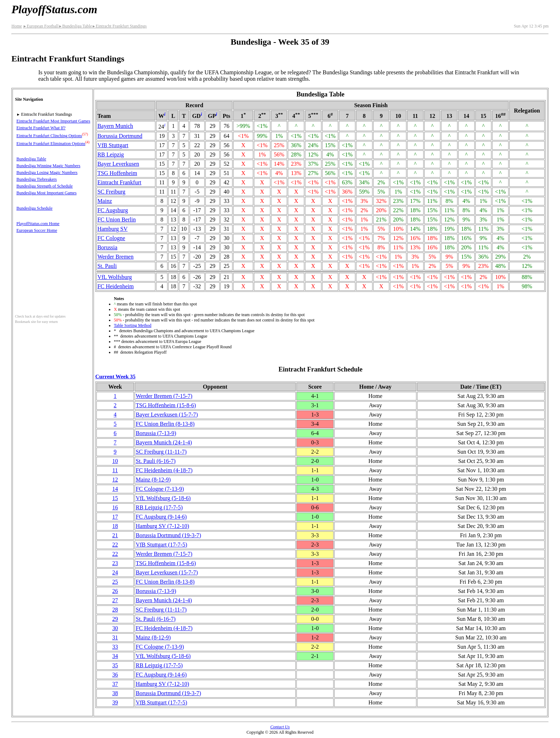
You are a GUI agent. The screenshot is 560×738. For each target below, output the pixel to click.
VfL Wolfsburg (115, 277)
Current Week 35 (116, 376)
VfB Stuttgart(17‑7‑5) (161, 545)
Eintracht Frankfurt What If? (41, 128)
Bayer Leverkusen (118, 164)
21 (115, 535)
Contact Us (280, 727)
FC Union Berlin (117, 220)
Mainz (105, 201)
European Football (41, 26)
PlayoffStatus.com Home (38, 224)
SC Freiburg (111, 192)
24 (115, 572)
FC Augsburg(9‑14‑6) (161, 517)
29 (115, 619)
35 (115, 665)
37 (115, 684)
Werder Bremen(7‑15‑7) (164, 396)
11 (115, 470)
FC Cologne (111, 238)
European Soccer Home (37, 230)
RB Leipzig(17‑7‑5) (159, 507)
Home (17, 26)
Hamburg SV (113, 229)
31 (115, 637)
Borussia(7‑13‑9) (156, 433)
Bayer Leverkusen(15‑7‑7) (167, 415)
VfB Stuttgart (113, 145)
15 (115, 498)
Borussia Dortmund (120, 136)
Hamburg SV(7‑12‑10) (162, 526)
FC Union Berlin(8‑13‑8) (165, 424)
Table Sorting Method (133, 325)
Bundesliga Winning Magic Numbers (48, 166)
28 (115, 610)
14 (115, 489)
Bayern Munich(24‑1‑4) (164, 442)
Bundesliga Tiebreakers (37, 179)
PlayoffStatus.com (54, 9)
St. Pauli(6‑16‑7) (156, 461)
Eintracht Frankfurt (119, 182)
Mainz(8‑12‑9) (153, 480)
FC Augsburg (113, 210)
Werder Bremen (116, 257)
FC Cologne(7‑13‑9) (160, 489)
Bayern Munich (115, 126)
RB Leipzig (111, 154)
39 (115, 702)
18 (115, 526)
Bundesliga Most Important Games (46, 193)
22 (115, 545)
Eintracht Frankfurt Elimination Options (51, 144)
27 (115, 600)
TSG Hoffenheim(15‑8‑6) (166, 405)
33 (115, 647)
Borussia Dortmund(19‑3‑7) (168, 535)
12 (115, 480)
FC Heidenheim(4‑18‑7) (164, 470)
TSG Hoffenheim (117, 173)
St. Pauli (107, 266)
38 (115, 693)
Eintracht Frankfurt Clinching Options (49, 136)
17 (115, 517)
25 (115, 582)
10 (115, 461)
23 (115, 563)
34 (115, 656)
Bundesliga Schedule (34, 208)
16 (115, 507)
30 (115, 628)
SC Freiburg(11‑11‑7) (161, 452)
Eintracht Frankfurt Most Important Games (53, 121)
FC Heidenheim (116, 286)
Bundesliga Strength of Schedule (45, 186)
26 (115, 591)
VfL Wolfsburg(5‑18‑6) (163, 498)
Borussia (107, 247)
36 (115, 675)
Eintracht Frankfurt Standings (119, 26)
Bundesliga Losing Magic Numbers (47, 173)
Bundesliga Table (75, 26)
